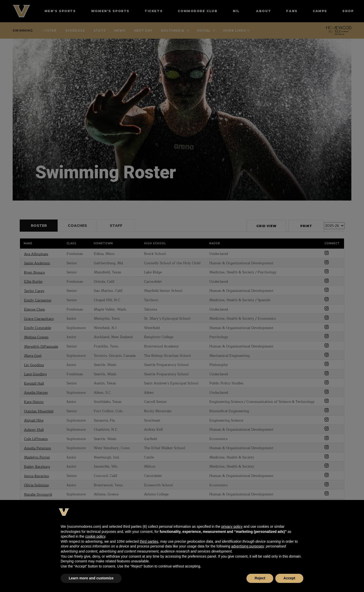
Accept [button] (289, 578)
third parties (149, 541)
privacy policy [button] (232, 527)
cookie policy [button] (95, 536)
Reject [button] (260, 578)
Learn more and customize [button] (91, 578)
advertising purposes (248, 546)
